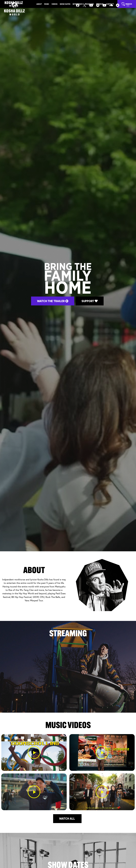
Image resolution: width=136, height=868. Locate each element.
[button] (34, 753)
